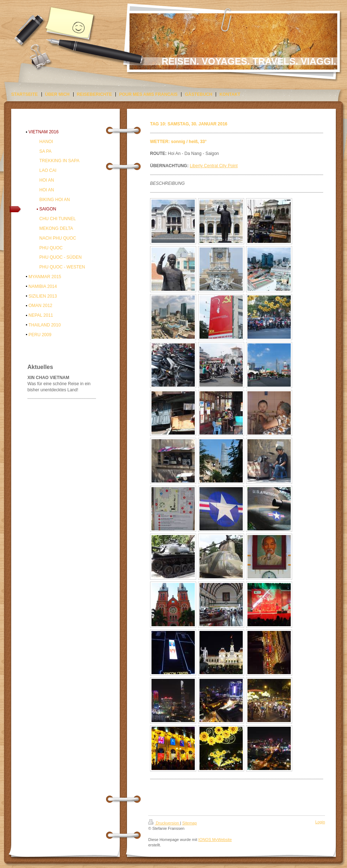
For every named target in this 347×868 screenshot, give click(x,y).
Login (320, 822)
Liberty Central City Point (214, 166)
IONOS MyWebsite (215, 840)
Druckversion (164, 823)
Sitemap (189, 823)
